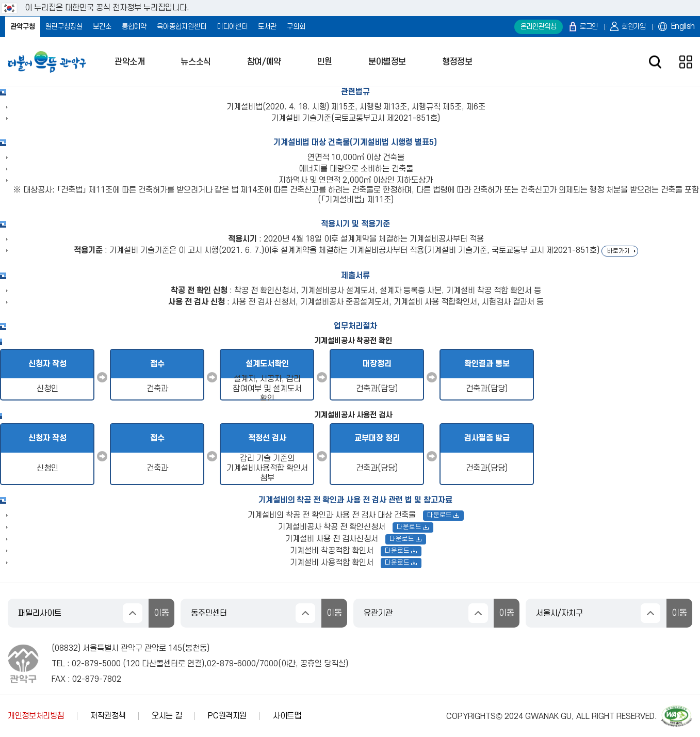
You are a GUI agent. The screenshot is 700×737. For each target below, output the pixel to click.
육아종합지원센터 (182, 27)
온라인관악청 (539, 27)
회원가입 (634, 27)
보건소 (102, 27)
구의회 (296, 27)
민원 (325, 62)
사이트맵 (287, 716)
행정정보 (457, 62)
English (683, 26)
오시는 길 (167, 716)
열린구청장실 (64, 27)
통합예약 (134, 27)
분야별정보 (387, 62)
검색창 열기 (655, 62)
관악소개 (129, 62)
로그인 (589, 27)
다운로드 (443, 515)
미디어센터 (232, 27)
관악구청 (23, 27)
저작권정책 (108, 716)
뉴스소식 (196, 62)
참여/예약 (264, 62)
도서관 (267, 27)
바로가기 (618, 251)
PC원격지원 (227, 716)
